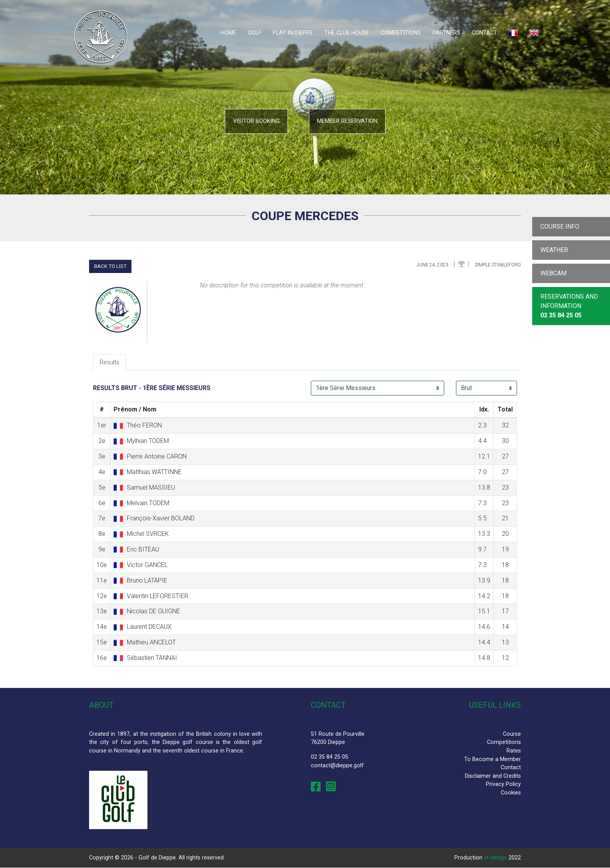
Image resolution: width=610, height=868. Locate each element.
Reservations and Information (569, 306)
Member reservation (347, 121)
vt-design (495, 858)
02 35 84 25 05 (330, 757)
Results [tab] (110, 362)
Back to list (110, 266)
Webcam (553, 273)
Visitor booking (256, 121)
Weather (554, 250)
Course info (560, 227)
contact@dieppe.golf (337, 766)
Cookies (511, 793)
